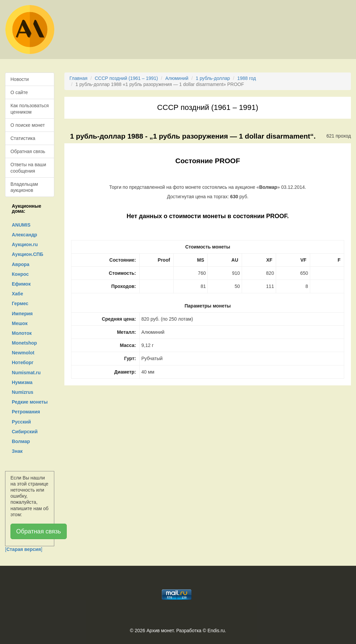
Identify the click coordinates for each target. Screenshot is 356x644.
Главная (78, 78)
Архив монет (160, 631)
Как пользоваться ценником (30, 109)
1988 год (247, 78)
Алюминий (177, 78)
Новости (20, 79)
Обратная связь (28, 151)
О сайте (19, 92)
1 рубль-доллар (213, 78)
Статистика (23, 138)
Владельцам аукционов (24, 187)
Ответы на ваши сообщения (28, 168)
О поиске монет (28, 125)
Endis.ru (216, 631)
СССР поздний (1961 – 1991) (126, 78)
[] (24, 549)
